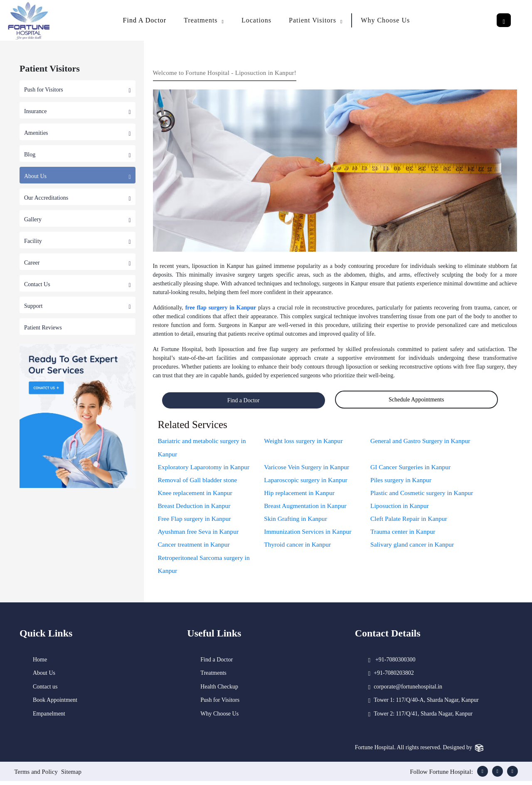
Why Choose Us (385, 20)
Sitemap (72, 776)
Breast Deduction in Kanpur (195, 507)
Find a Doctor (244, 400)
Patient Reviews (43, 328)
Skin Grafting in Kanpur (296, 521)
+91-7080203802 (394, 677)
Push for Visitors (78, 90)
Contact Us (78, 284)
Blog (78, 155)
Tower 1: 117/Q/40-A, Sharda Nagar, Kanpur (426, 704)
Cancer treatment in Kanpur (195, 547)
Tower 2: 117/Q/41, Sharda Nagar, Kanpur (423, 717)
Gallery (78, 219)
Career (78, 263)
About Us (78, 176)
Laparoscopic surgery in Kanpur (307, 481)
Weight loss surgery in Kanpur (304, 441)
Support (78, 306)
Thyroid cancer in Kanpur (298, 547)
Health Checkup (219, 690)
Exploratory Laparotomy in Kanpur (205, 467)
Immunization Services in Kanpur (309, 534)
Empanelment (49, 717)
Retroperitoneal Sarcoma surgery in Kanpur (205, 567)
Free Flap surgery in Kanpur (196, 521)
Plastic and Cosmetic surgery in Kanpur (423, 494)
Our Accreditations (78, 198)
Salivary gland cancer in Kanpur (413, 547)
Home (40, 663)
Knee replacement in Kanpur (196, 494)
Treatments (213, 677)
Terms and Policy (36, 776)
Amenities (78, 133)
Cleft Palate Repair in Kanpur (410, 521)
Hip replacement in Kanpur (300, 494)
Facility (78, 241)
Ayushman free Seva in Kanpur (199, 534)
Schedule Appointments (416, 400)
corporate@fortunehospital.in (408, 690)
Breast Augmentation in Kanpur (306, 507)
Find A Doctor (145, 20)
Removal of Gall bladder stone (199, 481)
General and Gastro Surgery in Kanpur (422, 441)
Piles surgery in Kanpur (402, 481)
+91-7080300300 (395, 663)
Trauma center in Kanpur (404, 534)
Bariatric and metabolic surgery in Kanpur (203, 447)
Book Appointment (55, 704)
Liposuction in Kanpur (400, 507)
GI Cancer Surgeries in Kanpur (412, 467)
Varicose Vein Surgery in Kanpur (308, 467)
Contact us (45, 690)
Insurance (78, 111)
